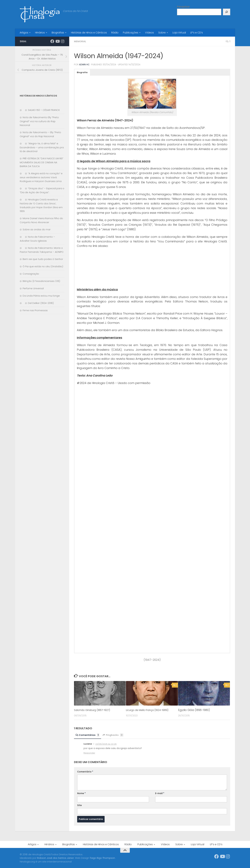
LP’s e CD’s (197, 33)
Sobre (162, 33)
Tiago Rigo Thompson (102, 858)
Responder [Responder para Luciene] (89, 753)
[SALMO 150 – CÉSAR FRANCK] (21, 110)
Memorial (81, 41)
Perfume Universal (33, 288)
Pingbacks (115, 735)
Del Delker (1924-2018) (41, 303)
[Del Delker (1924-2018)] (21, 303)
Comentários (88, 735)
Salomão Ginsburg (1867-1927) (94, 710)
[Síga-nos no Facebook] (52, 41)
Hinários (40, 33)
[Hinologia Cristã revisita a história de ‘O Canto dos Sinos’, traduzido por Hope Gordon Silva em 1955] (21, 200)
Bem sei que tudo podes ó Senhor (43, 259)
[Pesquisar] (227, 12)
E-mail (160, 793)
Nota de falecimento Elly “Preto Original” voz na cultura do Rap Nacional (39, 121)
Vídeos (149, 33)
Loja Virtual (179, 33)
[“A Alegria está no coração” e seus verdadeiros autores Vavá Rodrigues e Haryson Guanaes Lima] (21, 174)
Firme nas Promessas (35, 310)
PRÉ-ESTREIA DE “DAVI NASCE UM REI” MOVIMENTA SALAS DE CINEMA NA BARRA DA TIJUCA (42, 162)
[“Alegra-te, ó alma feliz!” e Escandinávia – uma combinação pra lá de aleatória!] (21, 144)
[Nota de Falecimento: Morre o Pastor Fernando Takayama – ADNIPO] (21, 248)
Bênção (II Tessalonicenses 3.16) (41, 281)
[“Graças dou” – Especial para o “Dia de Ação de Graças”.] (21, 188)
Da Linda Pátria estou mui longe (41, 296)
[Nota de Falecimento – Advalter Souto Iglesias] (21, 237)
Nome (81, 793)
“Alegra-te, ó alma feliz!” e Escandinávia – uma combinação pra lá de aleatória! (42, 147)
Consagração (31, 274)
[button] (82, 72)
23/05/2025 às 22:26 (106, 744)
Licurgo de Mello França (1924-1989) (150, 710)
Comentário (85, 771)
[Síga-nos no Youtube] (57, 41)
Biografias (58, 33)
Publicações (131, 33)
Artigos (24, 33)
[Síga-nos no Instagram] (62, 41)
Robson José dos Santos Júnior (55, 858)
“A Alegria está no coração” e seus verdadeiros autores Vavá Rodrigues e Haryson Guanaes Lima (41, 177)
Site (79, 805)
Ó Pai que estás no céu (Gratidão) (43, 266)
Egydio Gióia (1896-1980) (194, 710)
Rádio (115, 33)
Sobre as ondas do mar (37, 229)
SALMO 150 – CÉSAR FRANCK (44, 110)
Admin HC (84, 65)
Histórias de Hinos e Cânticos (89, 33)
